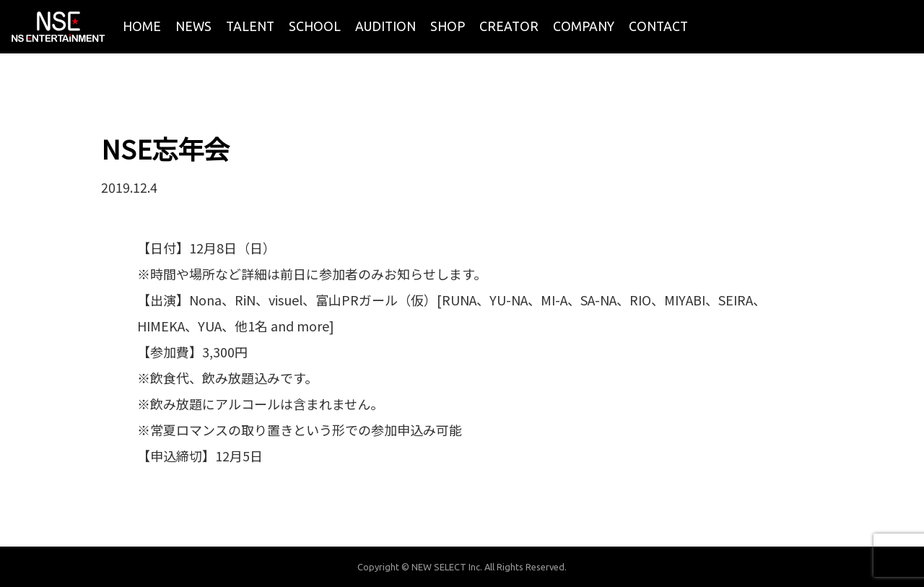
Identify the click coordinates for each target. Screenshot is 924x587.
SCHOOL (315, 26)
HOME (142, 26)
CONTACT (658, 26)
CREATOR (509, 26)
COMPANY (584, 26)
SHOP (448, 26)
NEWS (193, 26)
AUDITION (385, 26)
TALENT (250, 26)
